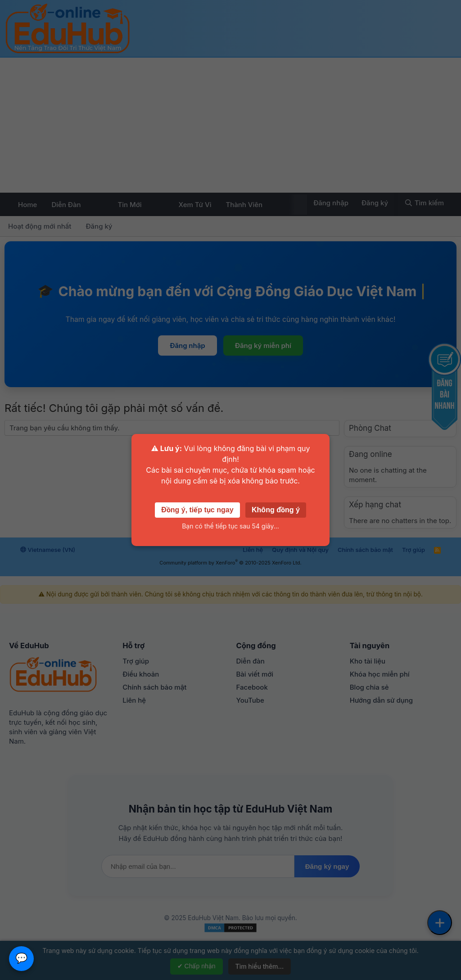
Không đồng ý (276, 510)
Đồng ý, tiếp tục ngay (197, 510)
